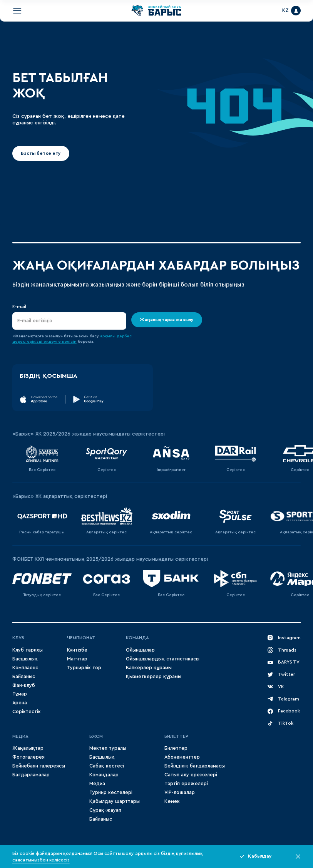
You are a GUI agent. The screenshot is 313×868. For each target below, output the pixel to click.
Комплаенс (25, 668)
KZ (285, 10)
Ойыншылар (140, 650)
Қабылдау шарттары (115, 801)
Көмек (172, 801)
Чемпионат (81, 638)
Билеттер (176, 736)
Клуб (18, 638)
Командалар (104, 775)
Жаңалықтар (28, 748)
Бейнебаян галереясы (39, 766)
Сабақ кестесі (107, 766)
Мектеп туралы (108, 748)
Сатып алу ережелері (191, 775)
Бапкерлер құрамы (149, 668)
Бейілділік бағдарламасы (195, 766)
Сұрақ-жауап (105, 810)
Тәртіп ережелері (186, 784)
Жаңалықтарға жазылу (167, 320)
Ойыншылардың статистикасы (163, 659)
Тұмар (20, 694)
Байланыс (24, 677)
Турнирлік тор (84, 668)
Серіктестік (27, 712)
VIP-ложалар (180, 793)
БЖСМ (96, 736)
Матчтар (77, 659)
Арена (20, 703)
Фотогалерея (28, 757)
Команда (137, 638)
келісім (69, 342)
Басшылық (25, 659)
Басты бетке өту (41, 153)
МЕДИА (20, 736)
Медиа (97, 784)
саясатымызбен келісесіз (41, 860)
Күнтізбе (77, 650)
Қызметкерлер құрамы (154, 677)
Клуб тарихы (28, 650)
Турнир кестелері (111, 793)
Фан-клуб (24, 685)
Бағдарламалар (31, 775)
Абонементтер (182, 757)
